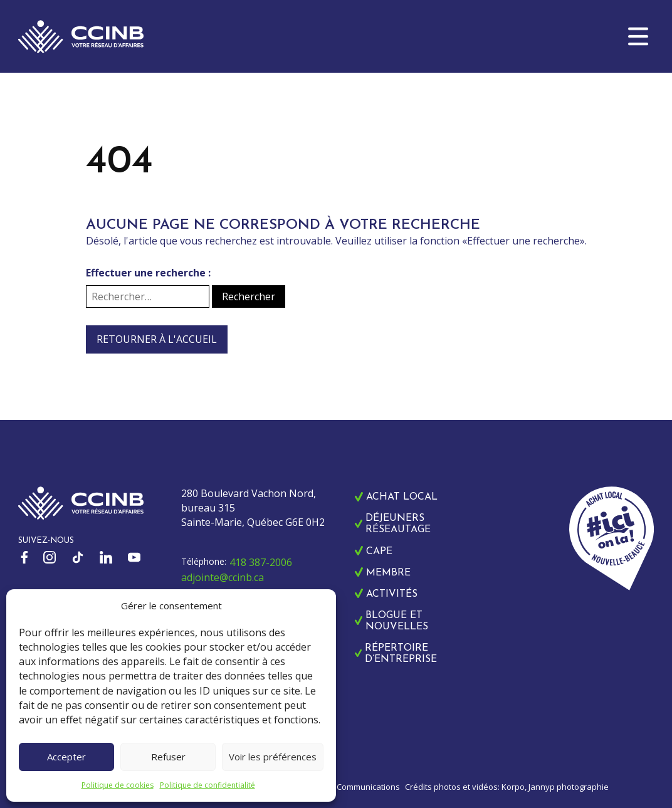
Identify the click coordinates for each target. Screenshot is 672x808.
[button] (638, 36)
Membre (388, 573)
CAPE (379, 552)
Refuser (168, 757)
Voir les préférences (273, 757)
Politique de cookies (118, 785)
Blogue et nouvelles (397, 621)
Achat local (402, 497)
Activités (392, 594)
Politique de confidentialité (207, 785)
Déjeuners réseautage (398, 524)
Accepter (66, 757)
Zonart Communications (354, 787)
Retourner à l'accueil (157, 339)
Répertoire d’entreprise (401, 654)
